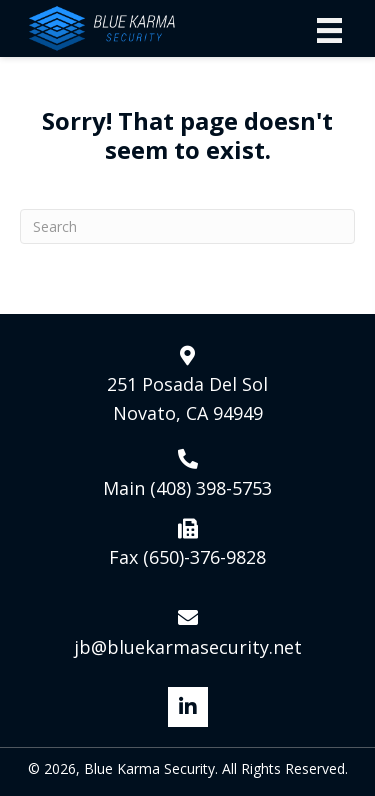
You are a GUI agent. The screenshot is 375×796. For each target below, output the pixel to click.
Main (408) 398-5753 (187, 488)
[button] (188, 707)
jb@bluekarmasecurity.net (188, 647)
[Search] (187, 226)
